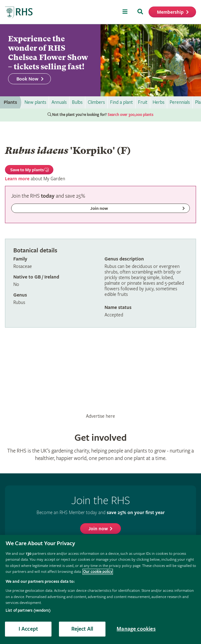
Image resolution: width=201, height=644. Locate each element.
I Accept (28, 629)
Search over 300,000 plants (131, 115)
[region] (100, 589)
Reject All (82, 629)
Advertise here (100, 416)
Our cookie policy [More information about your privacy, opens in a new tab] (98, 572)
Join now (98, 529)
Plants (10, 102)
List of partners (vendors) (28, 611)
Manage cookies (136, 629)
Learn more (17, 179)
